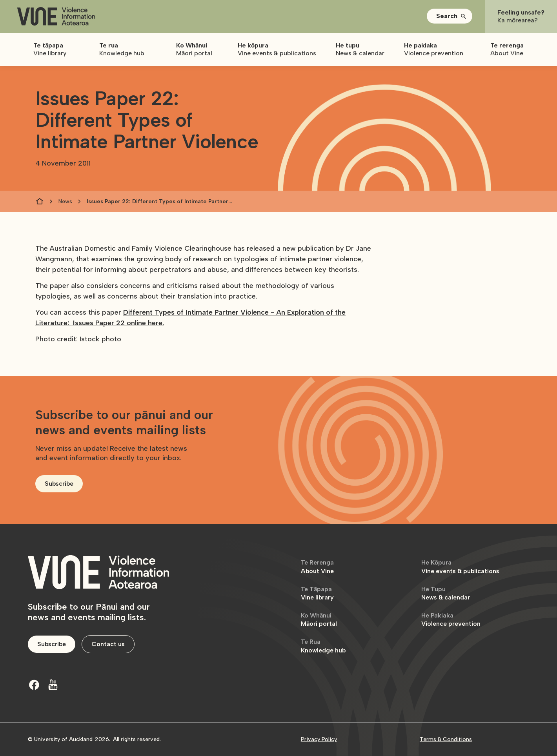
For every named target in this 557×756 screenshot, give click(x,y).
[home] (56, 17)
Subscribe (59, 484)
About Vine (317, 567)
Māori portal (319, 620)
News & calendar (446, 593)
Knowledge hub (323, 646)
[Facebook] (34, 685)
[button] (450, 16)
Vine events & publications (460, 567)
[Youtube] (53, 685)
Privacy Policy (319, 739)
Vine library (317, 593)
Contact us (108, 644)
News (65, 201)
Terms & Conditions (446, 739)
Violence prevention (451, 620)
